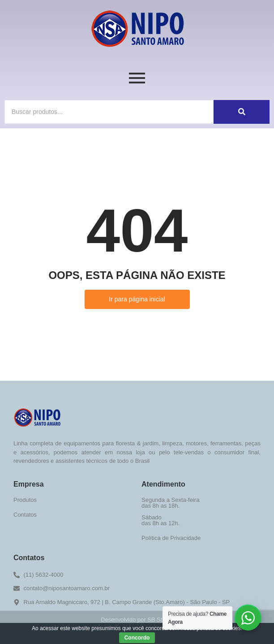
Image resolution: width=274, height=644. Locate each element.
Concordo (137, 638)
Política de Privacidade (171, 538)
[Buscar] (109, 112)
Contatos (25, 515)
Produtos (25, 500)
